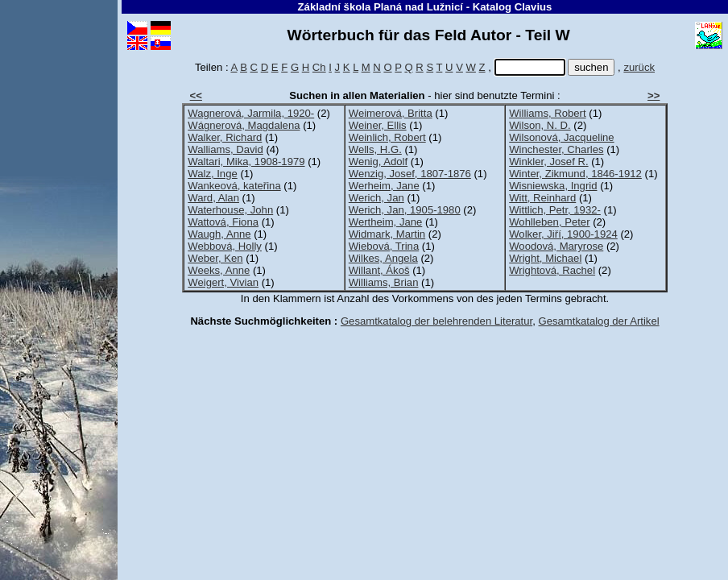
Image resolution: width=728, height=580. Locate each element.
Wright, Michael (545, 258)
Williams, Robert (547, 113)
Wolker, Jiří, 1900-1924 (563, 234)
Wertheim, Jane (386, 222)
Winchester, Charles (556, 149)
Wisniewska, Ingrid (553, 186)
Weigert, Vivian (223, 282)
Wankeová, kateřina (234, 186)
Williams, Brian (384, 282)
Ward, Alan (213, 198)
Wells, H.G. (375, 149)
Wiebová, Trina (384, 246)
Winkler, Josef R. (548, 162)
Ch (319, 67)
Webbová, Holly (225, 246)
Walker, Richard (225, 137)
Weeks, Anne (219, 270)
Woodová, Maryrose (556, 246)
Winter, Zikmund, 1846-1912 (575, 174)
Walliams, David (225, 149)
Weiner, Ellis (378, 125)
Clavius (534, 7)
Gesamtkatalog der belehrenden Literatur (436, 321)
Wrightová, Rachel (552, 270)
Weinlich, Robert (387, 137)
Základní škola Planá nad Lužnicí (381, 7)
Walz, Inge (212, 174)
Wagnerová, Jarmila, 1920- (251, 113)
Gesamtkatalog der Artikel (599, 321)
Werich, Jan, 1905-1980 (405, 210)
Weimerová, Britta (391, 113)
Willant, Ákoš (379, 270)
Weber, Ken (215, 258)
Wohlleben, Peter (549, 222)
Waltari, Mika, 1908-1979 (246, 162)
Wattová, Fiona (223, 222)
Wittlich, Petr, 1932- (555, 210)
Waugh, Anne (219, 234)
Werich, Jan (376, 198)
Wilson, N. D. (540, 125)
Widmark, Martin (387, 234)
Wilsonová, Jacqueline (561, 137)
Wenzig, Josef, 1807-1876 (410, 174)
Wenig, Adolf (378, 162)
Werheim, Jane (384, 186)
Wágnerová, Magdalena (244, 125)
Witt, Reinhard (542, 198)
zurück (639, 67)
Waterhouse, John (230, 210)
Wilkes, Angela (383, 258)
